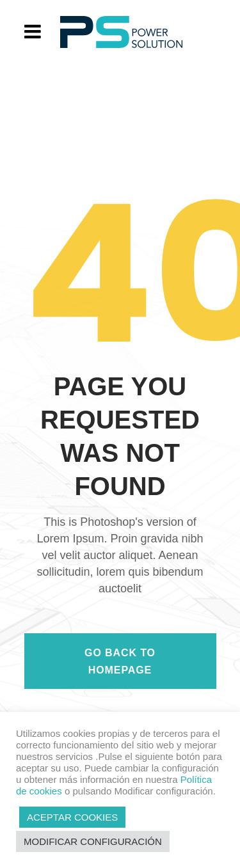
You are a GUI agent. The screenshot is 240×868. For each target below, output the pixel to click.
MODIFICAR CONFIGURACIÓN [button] (93, 841)
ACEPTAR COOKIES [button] (72, 817)
